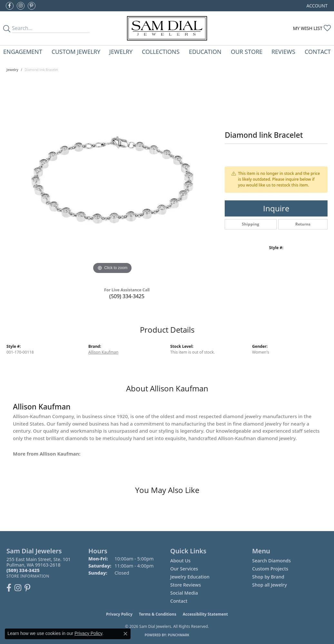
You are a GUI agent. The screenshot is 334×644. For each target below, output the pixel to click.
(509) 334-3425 (127, 296)
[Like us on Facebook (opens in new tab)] (10, 6)
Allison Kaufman (103, 352)
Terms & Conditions (158, 614)
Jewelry (121, 51)
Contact (318, 51)
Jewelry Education (190, 577)
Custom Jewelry (76, 51)
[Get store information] (28, 576)
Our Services (184, 569)
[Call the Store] (23, 570)
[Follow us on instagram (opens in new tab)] (21, 6)
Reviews (283, 51)
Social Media (184, 593)
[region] (113, 179)
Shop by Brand (268, 577)
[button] (316, 6)
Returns (303, 224)
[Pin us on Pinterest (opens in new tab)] (32, 6)
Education (205, 51)
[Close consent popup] (125, 634)
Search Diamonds (271, 561)
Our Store (247, 51)
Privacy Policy (119, 614)
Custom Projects (270, 569)
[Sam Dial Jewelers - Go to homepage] (167, 28)
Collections (161, 51)
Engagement (23, 51)
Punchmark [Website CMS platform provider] (179, 635)
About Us (180, 561)
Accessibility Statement (205, 614)
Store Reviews (186, 585)
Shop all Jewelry (270, 585)
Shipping (251, 224)
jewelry (12, 70)
